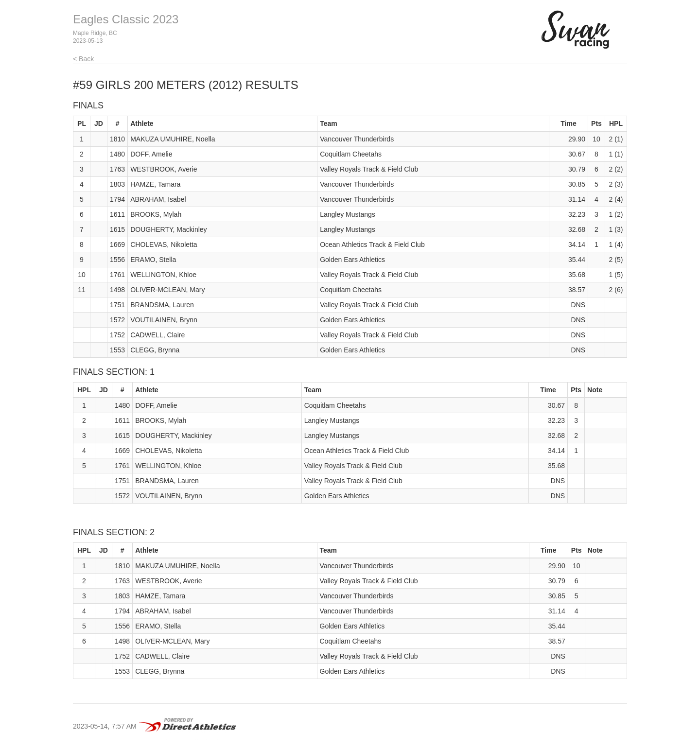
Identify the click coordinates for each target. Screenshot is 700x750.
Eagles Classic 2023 (126, 19)
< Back (83, 59)
